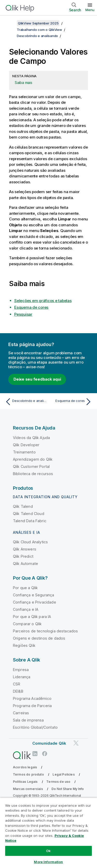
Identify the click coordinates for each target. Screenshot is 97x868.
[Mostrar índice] (10, 23)
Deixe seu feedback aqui (37, 379)
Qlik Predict (23, 556)
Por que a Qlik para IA (32, 617)
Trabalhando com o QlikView (39, 30)
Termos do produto (28, 774)
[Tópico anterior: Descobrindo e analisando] (26, 402)
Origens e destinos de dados (39, 638)
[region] (48, 833)
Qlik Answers (25, 549)
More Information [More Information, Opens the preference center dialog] (48, 862)
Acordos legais (25, 767)
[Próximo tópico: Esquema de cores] (71, 402)
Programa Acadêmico (32, 698)
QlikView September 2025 (38, 23)
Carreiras (21, 713)
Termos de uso (58, 782)
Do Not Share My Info (68, 789)
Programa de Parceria (32, 706)
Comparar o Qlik (27, 624)
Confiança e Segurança (33, 595)
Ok (48, 851)
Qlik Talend (23, 506)
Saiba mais (24, 83)
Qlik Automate (25, 564)
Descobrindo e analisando (37, 36)
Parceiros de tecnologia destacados (45, 631)
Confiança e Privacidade (35, 602)
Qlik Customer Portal (31, 466)
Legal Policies (64, 774)
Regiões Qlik (24, 645)
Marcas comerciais (28, 789)
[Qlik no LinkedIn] (35, 754)
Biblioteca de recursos (33, 474)
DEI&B (18, 691)
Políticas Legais (25, 782)
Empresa (21, 670)
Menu (90, 10)
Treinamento (24, 452)
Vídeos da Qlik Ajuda (31, 438)
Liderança (22, 677)
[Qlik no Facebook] (45, 754)
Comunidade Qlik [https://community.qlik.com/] (49, 743)
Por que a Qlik (25, 588)
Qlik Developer (26, 445)
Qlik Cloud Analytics (30, 542)
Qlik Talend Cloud (29, 514)
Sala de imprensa (28, 720)
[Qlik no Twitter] (76, 743)
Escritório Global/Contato (35, 727)
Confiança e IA (26, 609)
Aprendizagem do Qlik (33, 459)
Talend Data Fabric (30, 521)
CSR (17, 684)
